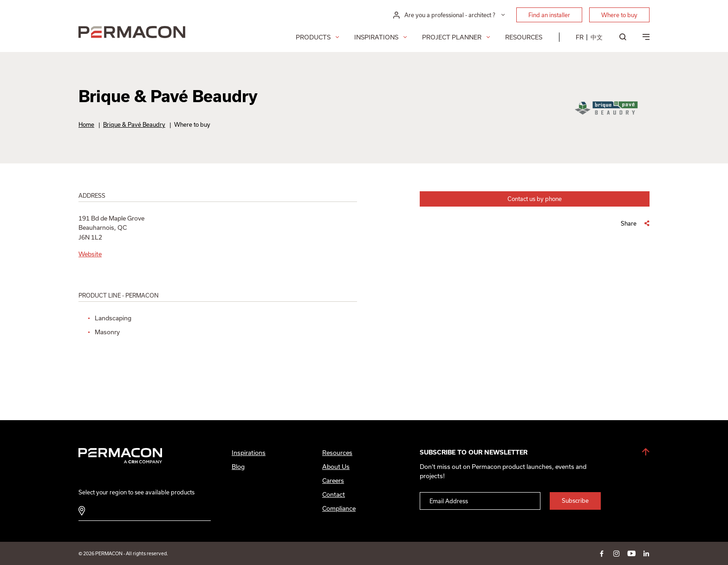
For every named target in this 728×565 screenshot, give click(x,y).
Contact (334, 494)
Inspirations (376, 37)
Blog (238, 467)
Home (86, 124)
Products (313, 37)
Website (90, 254)
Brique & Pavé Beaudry (134, 124)
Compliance (339, 508)
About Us (336, 467)
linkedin (646, 553)
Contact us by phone (535, 199)
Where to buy (619, 15)
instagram (617, 553)
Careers (333, 481)
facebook (602, 553)
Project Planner (452, 37)
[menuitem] (580, 37)
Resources (524, 37)
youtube (631, 553)
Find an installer (549, 15)
